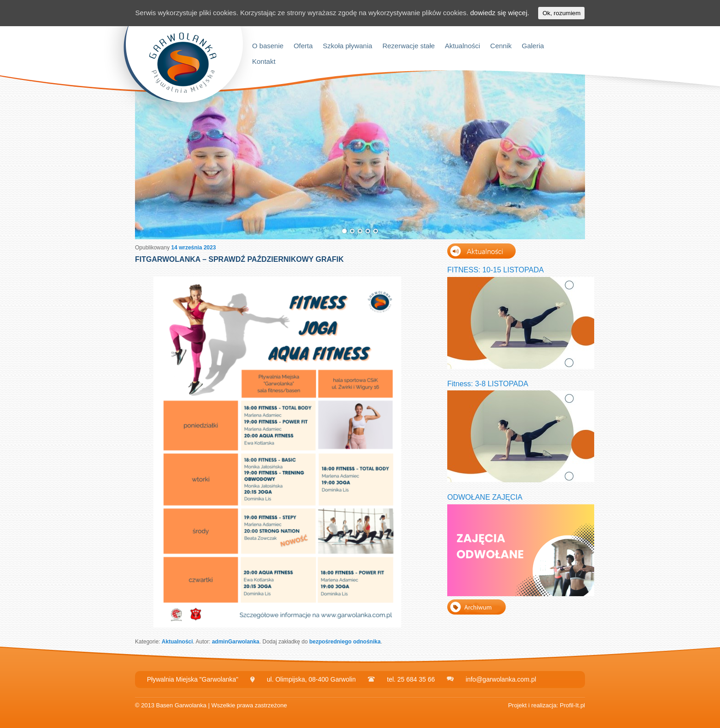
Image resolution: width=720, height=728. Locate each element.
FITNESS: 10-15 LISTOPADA (495, 270)
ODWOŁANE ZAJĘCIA (485, 497)
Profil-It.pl (572, 705)
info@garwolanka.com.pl (501, 679)
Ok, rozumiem (561, 13)
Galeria (533, 46)
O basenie (268, 46)
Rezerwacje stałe (409, 46)
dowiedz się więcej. (500, 13)
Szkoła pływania (348, 46)
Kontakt (264, 61)
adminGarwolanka (235, 642)
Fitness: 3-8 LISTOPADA (488, 384)
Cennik (501, 46)
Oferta (303, 46)
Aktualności (463, 46)
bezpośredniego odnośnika (345, 642)
